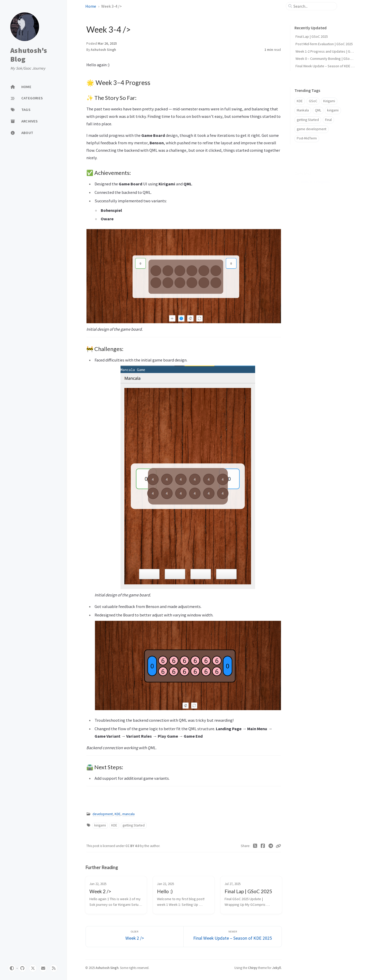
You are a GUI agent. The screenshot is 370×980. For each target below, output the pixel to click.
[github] (22, 968)
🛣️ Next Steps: (309, 204)
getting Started (134, 825)
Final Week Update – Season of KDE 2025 (327, 66)
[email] (43, 968)
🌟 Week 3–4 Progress (313, 174)
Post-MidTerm (307, 138)
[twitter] (33, 968)
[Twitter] (255, 846)
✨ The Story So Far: (314, 181)
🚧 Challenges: (310, 197)
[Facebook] (263, 846)
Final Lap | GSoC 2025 (312, 36)
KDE (118, 814)
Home (91, 6)
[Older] (135, 937)
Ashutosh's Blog (29, 55)
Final (328, 120)
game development (312, 129)
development (103, 814)
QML (318, 110)
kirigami (100, 825)
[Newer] (233, 937)
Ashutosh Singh (103, 50)
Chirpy (253, 968)
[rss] (54, 968)
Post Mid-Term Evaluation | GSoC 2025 (324, 44)
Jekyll (277, 968)
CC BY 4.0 (133, 846)
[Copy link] (278, 846)
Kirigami (329, 101)
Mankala (303, 110)
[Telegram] (271, 846)
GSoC (313, 101)
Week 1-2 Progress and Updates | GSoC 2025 (330, 51)
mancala (128, 814)
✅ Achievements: (312, 189)
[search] (313, 6)
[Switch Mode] (12, 968)
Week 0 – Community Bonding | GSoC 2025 (328, 59)
